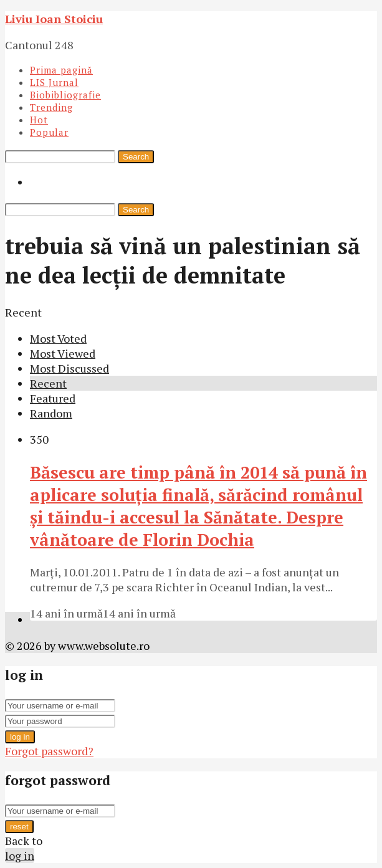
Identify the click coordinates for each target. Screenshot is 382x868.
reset (19, 827)
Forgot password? (49, 751)
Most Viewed (63, 353)
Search (136, 157)
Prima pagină (61, 70)
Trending (51, 107)
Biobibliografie (65, 95)
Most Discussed (69, 368)
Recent (48, 383)
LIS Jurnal (54, 82)
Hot (39, 120)
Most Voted (58, 338)
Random (51, 413)
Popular (49, 132)
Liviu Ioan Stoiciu (54, 19)
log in (20, 737)
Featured (53, 398)
